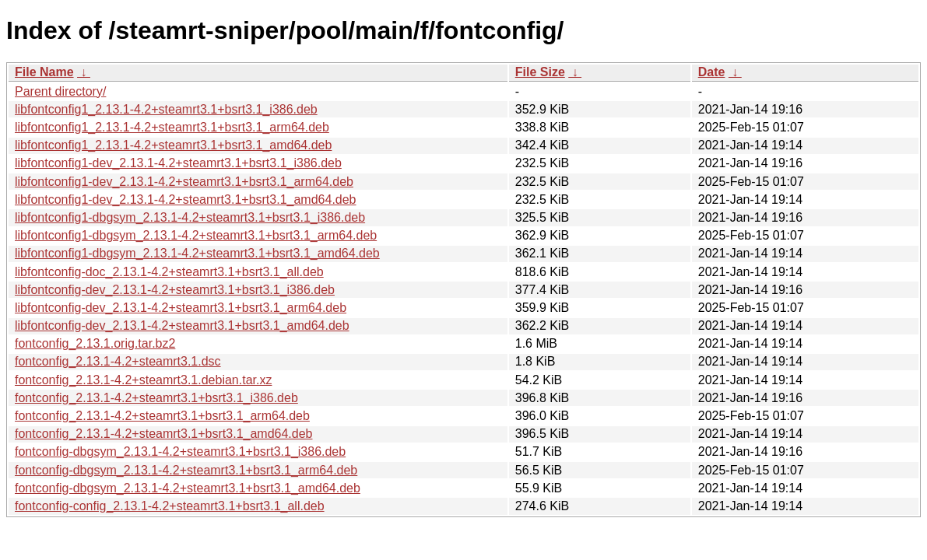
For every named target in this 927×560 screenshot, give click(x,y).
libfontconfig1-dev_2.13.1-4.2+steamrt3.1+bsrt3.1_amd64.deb (186, 199)
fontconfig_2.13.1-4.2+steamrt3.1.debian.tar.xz (143, 380)
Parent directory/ (60, 91)
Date (712, 72)
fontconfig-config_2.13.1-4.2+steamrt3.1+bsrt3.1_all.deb (170, 506)
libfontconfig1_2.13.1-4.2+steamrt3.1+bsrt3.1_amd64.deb (173, 145)
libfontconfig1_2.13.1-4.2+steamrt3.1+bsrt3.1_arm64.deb (172, 127)
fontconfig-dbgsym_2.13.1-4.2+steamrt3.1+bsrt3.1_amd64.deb (188, 488)
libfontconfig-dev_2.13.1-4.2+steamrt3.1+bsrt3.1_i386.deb (175, 290)
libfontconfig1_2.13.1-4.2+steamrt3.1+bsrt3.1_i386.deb (166, 109)
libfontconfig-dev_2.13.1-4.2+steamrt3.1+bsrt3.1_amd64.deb (182, 325)
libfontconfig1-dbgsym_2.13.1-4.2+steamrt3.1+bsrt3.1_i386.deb (190, 217)
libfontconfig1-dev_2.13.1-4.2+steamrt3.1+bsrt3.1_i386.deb (178, 163)
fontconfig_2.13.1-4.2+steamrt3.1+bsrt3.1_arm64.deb (162, 416)
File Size (540, 72)
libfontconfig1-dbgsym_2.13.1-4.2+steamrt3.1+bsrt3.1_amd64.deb (197, 253)
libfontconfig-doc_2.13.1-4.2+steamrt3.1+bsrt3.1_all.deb (169, 272)
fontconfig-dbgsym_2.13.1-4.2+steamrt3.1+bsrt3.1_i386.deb (180, 451)
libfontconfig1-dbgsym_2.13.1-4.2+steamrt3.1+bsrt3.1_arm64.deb (196, 235)
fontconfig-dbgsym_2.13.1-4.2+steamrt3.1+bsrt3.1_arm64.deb (186, 470)
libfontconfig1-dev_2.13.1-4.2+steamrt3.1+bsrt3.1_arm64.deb (184, 182)
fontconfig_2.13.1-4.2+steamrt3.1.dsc (118, 361)
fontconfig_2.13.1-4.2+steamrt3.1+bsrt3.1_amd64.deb (163, 434)
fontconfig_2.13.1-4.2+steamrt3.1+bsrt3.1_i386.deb (156, 398)
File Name (44, 72)
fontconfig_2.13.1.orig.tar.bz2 (95, 343)
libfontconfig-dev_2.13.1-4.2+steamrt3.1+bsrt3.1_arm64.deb (181, 308)
